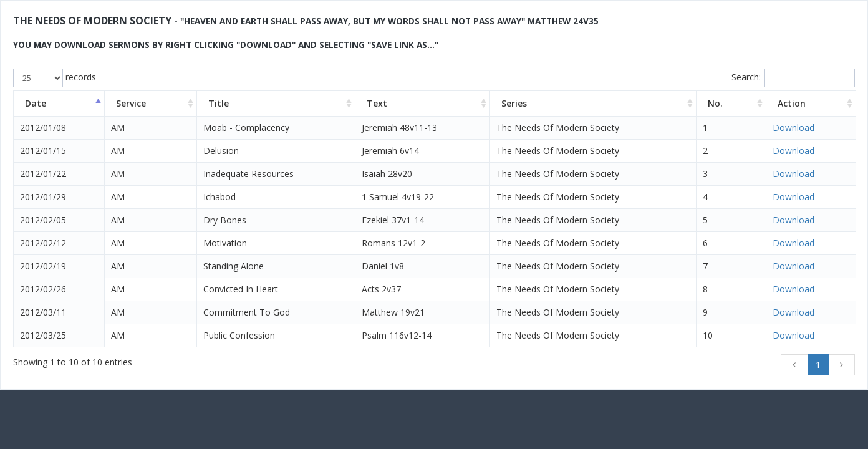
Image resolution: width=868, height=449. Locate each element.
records (55, 78)
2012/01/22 (43, 174)
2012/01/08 (43, 128)
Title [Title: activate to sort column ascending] (219, 103)
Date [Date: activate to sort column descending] (36, 103)
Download (793, 128)
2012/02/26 (43, 289)
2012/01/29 (43, 197)
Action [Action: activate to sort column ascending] (792, 103)
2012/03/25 (43, 335)
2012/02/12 (43, 243)
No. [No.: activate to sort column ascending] (715, 103)
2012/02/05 (43, 220)
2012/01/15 (43, 151)
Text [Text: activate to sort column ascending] (377, 103)
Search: (793, 78)
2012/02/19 (43, 266)
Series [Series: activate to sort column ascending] (514, 103)
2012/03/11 (43, 312)
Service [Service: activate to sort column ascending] (131, 103)
